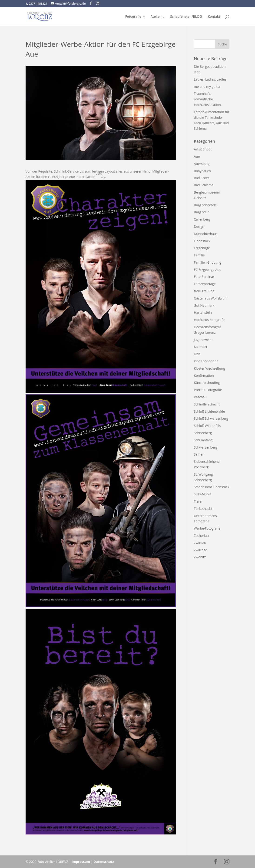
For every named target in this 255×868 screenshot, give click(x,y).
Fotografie (133, 17)
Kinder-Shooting (206, 361)
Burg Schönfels (205, 205)
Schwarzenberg (205, 447)
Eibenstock (202, 241)
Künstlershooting (207, 383)
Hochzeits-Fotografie (209, 320)
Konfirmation (204, 376)
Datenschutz (104, 862)
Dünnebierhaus (206, 234)
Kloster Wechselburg (209, 368)
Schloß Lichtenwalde (209, 411)
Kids (197, 354)
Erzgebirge (202, 248)
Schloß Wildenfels (207, 426)
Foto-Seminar (204, 277)
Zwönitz (200, 557)
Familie (199, 255)
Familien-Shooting (207, 262)
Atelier (156, 17)
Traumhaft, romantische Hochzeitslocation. (208, 99)
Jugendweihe (204, 340)
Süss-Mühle (203, 494)
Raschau (200, 397)
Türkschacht (203, 509)
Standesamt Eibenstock (212, 487)
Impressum (81, 862)
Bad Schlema (204, 185)
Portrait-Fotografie (208, 390)
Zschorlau (201, 536)
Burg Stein (202, 212)
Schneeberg (203, 433)
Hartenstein (203, 312)
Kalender (201, 347)
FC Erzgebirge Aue (207, 270)
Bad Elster (202, 178)
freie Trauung (204, 291)
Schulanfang (203, 440)
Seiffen (199, 454)
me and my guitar (207, 87)
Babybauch (202, 171)
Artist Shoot (203, 149)
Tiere (198, 501)
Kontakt (214, 17)
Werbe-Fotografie (207, 528)
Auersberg (202, 164)
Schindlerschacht (207, 404)
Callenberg (202, 219)
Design (199, 226)
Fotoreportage (205, 284)
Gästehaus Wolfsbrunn (211, 298)
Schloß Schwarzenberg (211, 418)
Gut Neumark (204, 305)
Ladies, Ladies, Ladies (210, 79)
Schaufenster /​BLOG (186, 17)
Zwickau (200, 543)
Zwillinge (200, 550)
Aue (197, 156)
